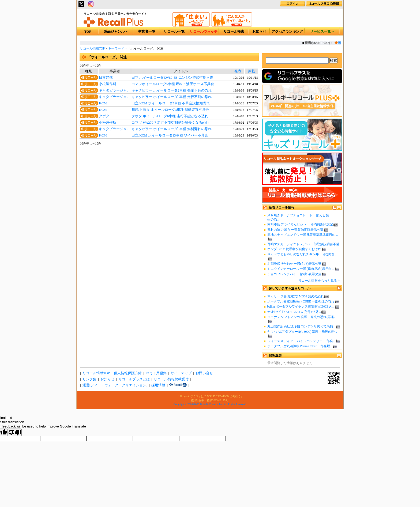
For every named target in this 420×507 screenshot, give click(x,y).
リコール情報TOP (92, 48)
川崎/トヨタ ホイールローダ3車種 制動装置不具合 (170, 110)
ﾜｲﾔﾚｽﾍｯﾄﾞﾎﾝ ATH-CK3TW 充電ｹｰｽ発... (294, 312)
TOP (88, 32)
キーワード (116, 48)
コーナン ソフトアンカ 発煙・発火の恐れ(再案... (302, 317)
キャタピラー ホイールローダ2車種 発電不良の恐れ (172, 90)
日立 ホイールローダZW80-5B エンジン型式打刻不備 (172, 78)
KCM (103, 103)
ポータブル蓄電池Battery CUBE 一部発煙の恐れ (301, 301)
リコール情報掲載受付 (171, 379)
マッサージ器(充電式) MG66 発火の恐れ (296, 296)
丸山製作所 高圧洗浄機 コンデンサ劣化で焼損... (301, 326)
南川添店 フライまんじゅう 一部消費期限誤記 (300, 224)
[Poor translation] (15, 432)
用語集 (161, 373)
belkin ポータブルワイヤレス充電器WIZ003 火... (301, 307)
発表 (238, 71)
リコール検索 (234, 32)
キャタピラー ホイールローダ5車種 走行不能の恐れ (172, 97)
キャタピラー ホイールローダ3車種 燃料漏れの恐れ (172, 129)
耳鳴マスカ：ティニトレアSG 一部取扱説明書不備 (303, 244)
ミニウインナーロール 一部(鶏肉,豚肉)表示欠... (301, 269)
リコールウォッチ (204, 32)
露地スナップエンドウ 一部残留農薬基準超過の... (303, 235)
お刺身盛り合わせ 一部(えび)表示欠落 (295, 264)
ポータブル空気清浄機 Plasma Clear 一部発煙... (300, 346)
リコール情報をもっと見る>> (319, 281)
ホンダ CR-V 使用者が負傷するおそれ (294, 249)
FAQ (149, 373)
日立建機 (106, 78)
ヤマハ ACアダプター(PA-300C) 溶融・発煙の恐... (302, 332)
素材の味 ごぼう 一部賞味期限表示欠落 (295, 230)
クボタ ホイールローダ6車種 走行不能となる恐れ (170, 116)
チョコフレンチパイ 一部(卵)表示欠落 (295, 274)
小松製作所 (108, 84)
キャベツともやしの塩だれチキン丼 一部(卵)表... (302, 254)
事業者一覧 (147, 32)
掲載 (252, 71)
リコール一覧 (174, 32)
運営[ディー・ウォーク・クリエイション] (115, 385)
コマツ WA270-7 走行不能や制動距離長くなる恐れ (170, 123)
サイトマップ (181, 373)
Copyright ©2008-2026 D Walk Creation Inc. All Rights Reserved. (210, 404)
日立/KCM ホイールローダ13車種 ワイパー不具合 (170, 135)
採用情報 (158, 385)
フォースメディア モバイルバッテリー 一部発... (301, 341)
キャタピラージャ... (114, 90)
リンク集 (89, 379)
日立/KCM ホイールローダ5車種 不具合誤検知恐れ (171, 103)
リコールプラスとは (134, 379)
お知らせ (259, 32)
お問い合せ (204, 373)
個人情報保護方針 (128, 373)
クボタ (104, 116)
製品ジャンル (116, 32)
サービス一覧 (322, 32)
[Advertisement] (169, 190)
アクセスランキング (287, 32)
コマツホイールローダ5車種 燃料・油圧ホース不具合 (173, 84)
